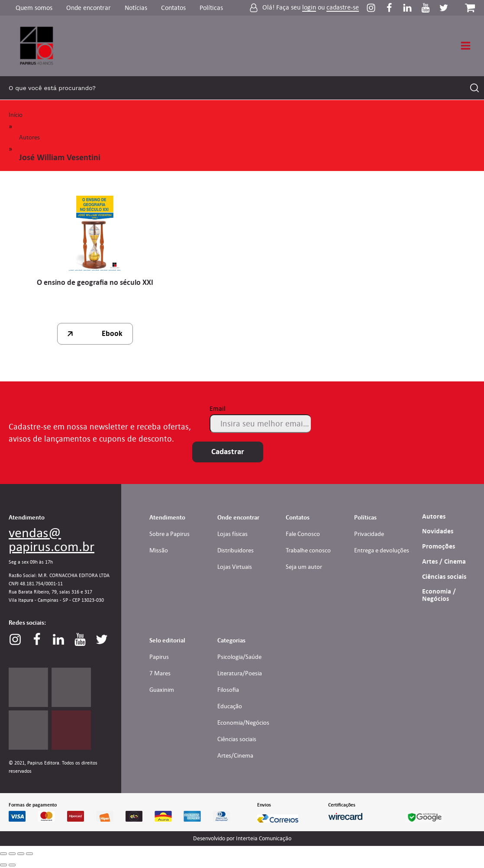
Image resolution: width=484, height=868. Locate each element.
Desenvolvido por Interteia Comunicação (242, 839)
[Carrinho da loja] (470, 8)
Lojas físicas (232, 534)
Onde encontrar (89, 8)
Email (218, 408)
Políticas (211, 8)
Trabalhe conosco (308, 550)
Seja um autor (304, 567)
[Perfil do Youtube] (430, 8)
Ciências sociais (444, 577)
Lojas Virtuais (235, 567)
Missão (159, 550)
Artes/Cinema (235, 755)
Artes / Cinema (444, 561)
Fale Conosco (303, 534)
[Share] (12, 854)
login (309, 8)
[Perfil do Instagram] (375, 8)
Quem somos (34, 8)
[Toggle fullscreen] (21, 854)
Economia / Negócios (439, 595)
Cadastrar (228, 452)
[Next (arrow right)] (12, 865)
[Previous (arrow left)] (3, 865)
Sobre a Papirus (169, 534)
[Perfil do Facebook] (394, 8)
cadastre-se (343, 8)
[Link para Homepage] (37, 46)
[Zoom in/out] (29, 854)
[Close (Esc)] (3, 854)
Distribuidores (236, 550)
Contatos (173, 8)
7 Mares (160, 673)
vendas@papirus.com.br (52, 539)
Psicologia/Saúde (239, 657)
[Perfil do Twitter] (444, 8)
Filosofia (228, 690)
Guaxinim (162, 690)
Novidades (438, 531)
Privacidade (369, 534)
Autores (29, 137)
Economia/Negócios (243, 723)
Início (16, 115)
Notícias (136, 8)
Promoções (439, 546)
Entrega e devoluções (382, 550)
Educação (230, 706)
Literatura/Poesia (240, 673)
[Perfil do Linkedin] (412, 8)
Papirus (159, 657)
